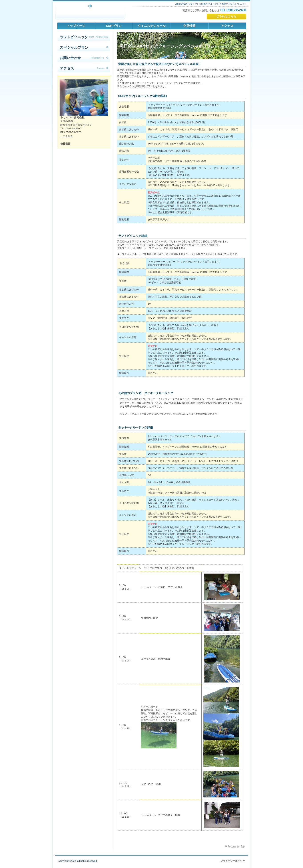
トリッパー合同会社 (90, 12)
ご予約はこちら (226, 17)
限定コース (84, 37)
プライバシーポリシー (233, 861)
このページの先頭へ (235, 847)
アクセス (84, 68)
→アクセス (67, 136)
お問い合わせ (84, 58)
